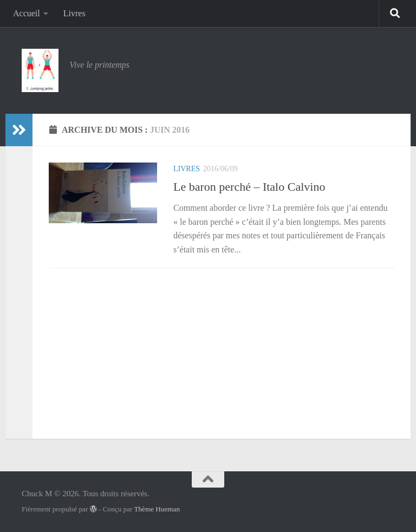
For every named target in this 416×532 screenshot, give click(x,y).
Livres (74, 13)
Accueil (27, 13)
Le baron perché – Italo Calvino (249, 187)
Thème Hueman (157, 509)
